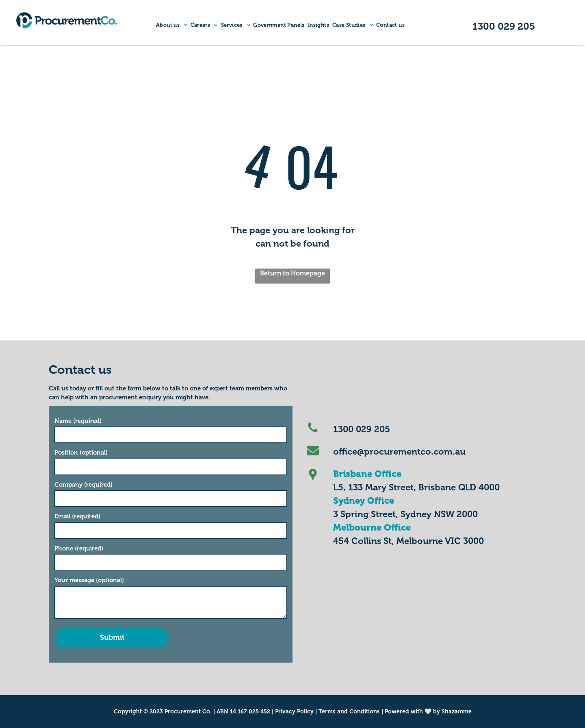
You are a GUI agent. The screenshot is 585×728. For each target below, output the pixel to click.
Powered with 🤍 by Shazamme (428, 712)
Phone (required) (79, 548)
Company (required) (83, 485)
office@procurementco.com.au (399, 452)
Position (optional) (81, 453)
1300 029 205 (362, 429)
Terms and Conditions (349, 712)
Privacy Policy (294, 712)
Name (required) (78, 421)
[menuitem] (172, 25)
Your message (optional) (89, 580)
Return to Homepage (292, 273)
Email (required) (77, 516)
